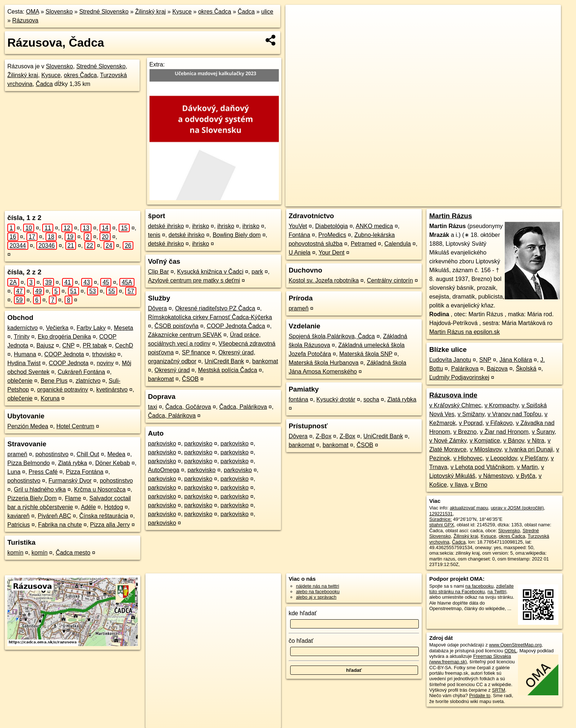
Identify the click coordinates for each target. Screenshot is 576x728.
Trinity (22, 337)
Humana (25, 354)
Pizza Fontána (84, 472)
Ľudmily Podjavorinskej (459, 377)
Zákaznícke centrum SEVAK (185, 335)
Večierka (57, 328)
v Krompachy (501, 405)
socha (371, 399)
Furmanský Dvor (70, 481)
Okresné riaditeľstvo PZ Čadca (215, 308)
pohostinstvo (52, 454)
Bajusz (45, 345)
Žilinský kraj (151, 12)
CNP (68, 345)
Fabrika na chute (60, 525)
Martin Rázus (450, 216)
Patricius (19, 525)
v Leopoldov (501, 458)
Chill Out (88, 454)
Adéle (88, 507)
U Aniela (300, 253)
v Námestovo (496, 476)
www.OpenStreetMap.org (515, 645)
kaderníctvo (23, 328)
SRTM (498, 690)
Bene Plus (54, 381)
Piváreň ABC (55, 516)
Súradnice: (440, 519)
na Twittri (497, 592)
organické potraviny (63, 390)
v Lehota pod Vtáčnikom (482, 467)
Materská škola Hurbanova (324, 363)
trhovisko (104, 354)
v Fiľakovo (499, 423)
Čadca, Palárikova (243, 407)
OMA (33, 12)
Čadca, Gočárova (188, 407)
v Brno (479, 485)
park (257, 272)
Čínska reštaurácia (104, 516)
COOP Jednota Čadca (236, 326)
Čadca (246, 12)
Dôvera (158, 308)
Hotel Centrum (75, 426)
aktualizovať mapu (469, 508)
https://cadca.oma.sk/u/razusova (528, 201)
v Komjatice (485, 441)
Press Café (43, 472)
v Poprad (471, 423)
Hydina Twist (24, 363)
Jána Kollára (516, 360)
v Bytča (526, 476)
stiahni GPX (442, 525)
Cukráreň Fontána (81, 372)
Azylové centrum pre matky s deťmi (194, 280)
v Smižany (471, 414)
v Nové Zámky (448, 441)
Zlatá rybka (73, 463)
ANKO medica (374, 226)
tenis (154, 235)
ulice (267, 12)
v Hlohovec (468, 458)
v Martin (527, 467)
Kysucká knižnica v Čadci (210, 272)
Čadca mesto (73, 553)
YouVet (298, 226)
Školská (526, 369)
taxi (153, 407)
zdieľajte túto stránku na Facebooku (471, 589)
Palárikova (465, 369)
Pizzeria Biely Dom (32, 498)
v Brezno (465, 432)
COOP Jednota (64, 354)
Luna (14, 472)
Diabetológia (332, 226)
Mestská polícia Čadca (228, 370)
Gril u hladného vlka (40, 489)
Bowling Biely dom (237, 235)
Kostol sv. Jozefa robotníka (324, 280)
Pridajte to (480, 695)
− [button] (298, 29)
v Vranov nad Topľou (514, 414)
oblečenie (20, 381)
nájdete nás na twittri (318, 586)
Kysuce (182, 12)
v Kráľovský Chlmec (455, 405)
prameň (17, 454)
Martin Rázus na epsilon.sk (464, 332)
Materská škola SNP (366, 354)
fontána (298, 399)
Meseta (123, 328)
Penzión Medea (28, 426)
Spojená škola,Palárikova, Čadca (332, 336)
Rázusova (25, 20)
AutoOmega (164, 470)
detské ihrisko (166, 226)
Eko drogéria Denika (64, 337)
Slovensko (59, 12)
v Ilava (458, 485)
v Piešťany (534, 458)
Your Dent (332, 253)
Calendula (397, 244)
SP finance (196, 352)
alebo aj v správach (316, 597)
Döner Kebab (112, 463)
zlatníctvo (88, 381)
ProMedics (332, 235)
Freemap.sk (472, 201)
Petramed (363, 244)
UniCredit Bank (224, 361)
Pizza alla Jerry (110, 525)
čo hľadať (301, 641)
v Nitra (536, 441)
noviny (105, 363)
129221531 (441, 514)
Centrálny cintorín (390, 280)
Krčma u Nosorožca (100, 489)
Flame (73, 498)
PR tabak (95, 345)
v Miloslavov (486, 449)
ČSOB (190, 379)
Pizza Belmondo (29, 463)
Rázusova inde (453, 395)
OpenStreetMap (434, 201)
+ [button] (298, 17)
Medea (116, 454)
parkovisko (162, 444)
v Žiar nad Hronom (504, 432)
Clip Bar (159, 272)
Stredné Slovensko (104, 12)
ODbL (510, 651)
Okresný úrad (172, 370)
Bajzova (497, 369)
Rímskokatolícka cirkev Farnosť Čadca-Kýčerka (210, 317)
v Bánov (514, 441)
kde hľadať (303, 613)
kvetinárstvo (112, 390)
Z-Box (323, 436)
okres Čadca (215, 12)
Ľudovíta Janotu (450, 360)
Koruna (50, 398)
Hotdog (114, 507)
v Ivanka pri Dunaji (529, 449)
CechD (124, 345)
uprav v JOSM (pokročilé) (517, 508)
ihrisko (201, 226)
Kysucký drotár (336, 399)
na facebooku (480, 586)
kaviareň (18, 516)
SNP (485, 360)
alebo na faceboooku (318, 592)
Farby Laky (91, 328)
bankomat (265, 361)
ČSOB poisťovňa (177, 326)
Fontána (300, 235)
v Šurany (543, 432)
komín (15, 553)
